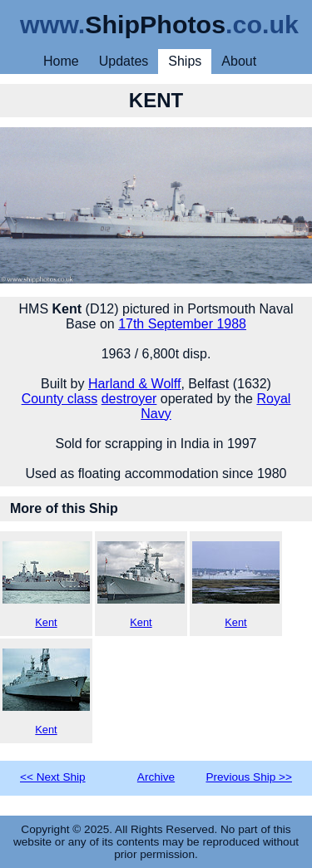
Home (61, 61)
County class (60, 399)
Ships (185, 61)
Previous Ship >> (249, 777)
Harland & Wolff (134, 384)
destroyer (129, 399)
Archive (156, 777)
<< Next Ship (53, 777)
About (239, 61)
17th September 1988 (182, 324)
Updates (124, 61)
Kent (46, 585)
